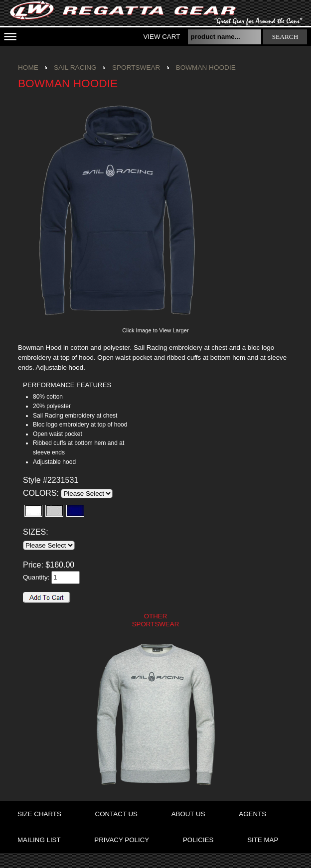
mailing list (39, 840)
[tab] (80, 385)
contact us (116, 814)
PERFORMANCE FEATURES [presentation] (67, 385)
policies (198, 840)
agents (252, 814)
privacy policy (122, 840)
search (285, 37)
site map (263, 840)
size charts (39, 814)
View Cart (161, 37)
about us (188, 814)
